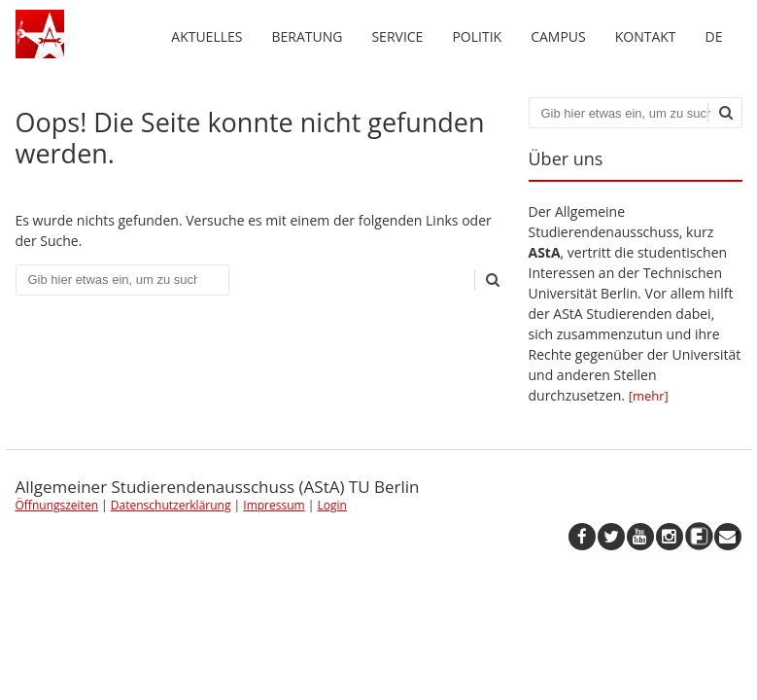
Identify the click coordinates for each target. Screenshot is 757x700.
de (714, 36)
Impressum (274, 505)
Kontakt (646, 36)
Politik (477, 36)
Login (331, 505)
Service (397, 36)
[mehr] (649, 396)
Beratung (307, 36)
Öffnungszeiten (57, 505)
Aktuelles (206, 36)
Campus (558, 36)
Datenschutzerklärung (171, 505)
